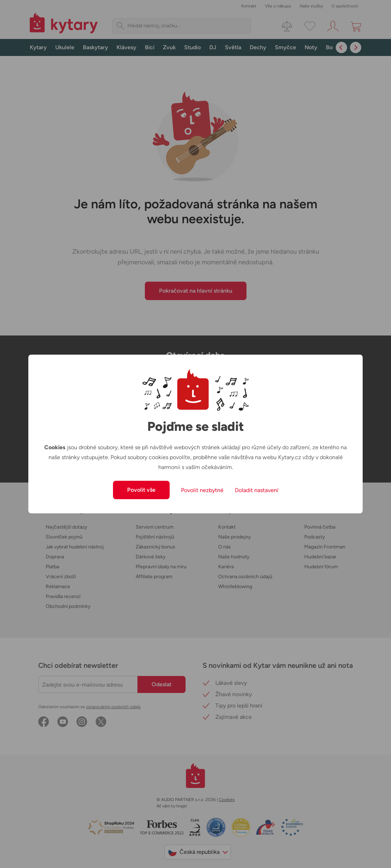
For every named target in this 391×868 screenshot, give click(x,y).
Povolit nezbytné (202, 490)
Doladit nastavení (257, 490)
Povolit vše (141, 490)
